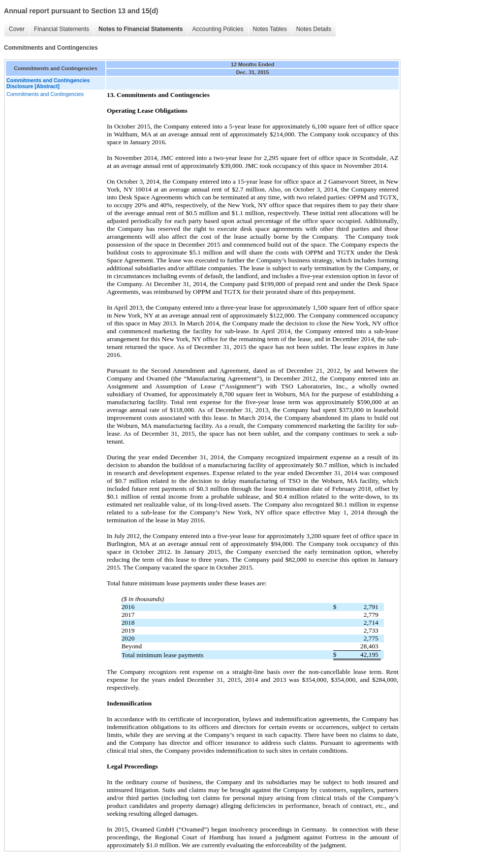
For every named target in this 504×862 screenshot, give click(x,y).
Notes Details (314, 29)
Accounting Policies (218, 29)
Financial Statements (62, 29)
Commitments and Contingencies (45, 94)
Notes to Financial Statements (141, 29)
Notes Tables (270, 29)
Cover (17, 29)
